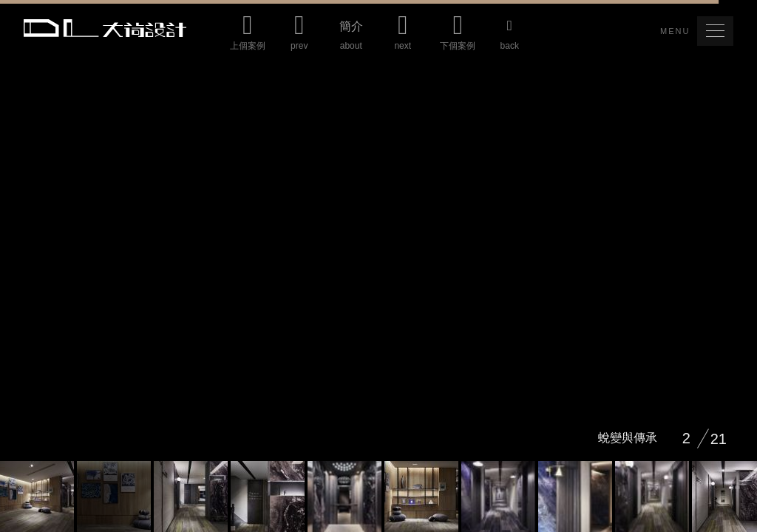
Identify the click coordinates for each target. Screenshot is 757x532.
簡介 (351, 39)
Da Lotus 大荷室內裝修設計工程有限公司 (105, 28)
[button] (715, 31)
